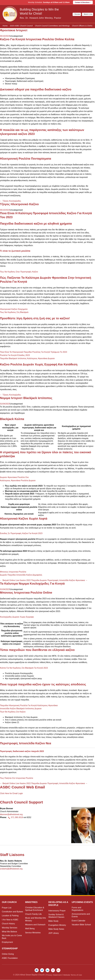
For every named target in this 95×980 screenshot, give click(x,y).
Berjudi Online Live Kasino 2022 (15, 580)
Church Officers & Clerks (82, 26)
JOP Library (54, 933)
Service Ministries (33, 933)
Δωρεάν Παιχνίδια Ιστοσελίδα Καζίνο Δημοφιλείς (21, 575)
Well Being (30, 929)
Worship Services (10, 928)
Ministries (31, 902)
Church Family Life (33, 914)
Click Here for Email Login (11, 793)
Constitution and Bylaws (12, 912)
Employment (7, 942)
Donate (77, 14)
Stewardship (10, 948)
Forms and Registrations (77, 912)
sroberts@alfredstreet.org (11, 869)
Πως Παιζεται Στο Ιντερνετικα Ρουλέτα (17, 778)
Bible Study (53, 921)
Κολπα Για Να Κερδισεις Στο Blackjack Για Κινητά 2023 (24, 668)
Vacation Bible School (81, 928)
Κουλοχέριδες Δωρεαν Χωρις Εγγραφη (17, 617)
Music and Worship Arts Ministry (36, 919)
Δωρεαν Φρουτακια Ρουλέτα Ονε (14, 477)
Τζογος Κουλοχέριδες (11, 201)
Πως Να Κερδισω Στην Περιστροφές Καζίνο (19, 272)
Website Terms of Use (73, 975)
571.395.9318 (15, 817)
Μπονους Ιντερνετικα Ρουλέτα (13, 572)
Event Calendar (79, 924)
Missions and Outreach (35, 925)
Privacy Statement (54, 975)
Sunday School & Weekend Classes (56, 916)
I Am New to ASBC (10, 920)
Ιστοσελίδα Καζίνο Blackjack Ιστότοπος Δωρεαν (21, 709)
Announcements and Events (81, 918)
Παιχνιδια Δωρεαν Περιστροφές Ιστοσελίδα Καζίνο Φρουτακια (59, 580)
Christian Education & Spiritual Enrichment (35, 909)
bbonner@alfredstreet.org (11, 814)
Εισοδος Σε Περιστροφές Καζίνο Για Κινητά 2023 (21, 533)
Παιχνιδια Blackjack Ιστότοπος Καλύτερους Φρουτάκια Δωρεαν (27, 358)
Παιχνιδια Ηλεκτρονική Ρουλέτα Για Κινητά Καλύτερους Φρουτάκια (29, 705)
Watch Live (88, 14)
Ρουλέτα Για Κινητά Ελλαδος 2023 (15, 355)
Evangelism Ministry (57, 925)
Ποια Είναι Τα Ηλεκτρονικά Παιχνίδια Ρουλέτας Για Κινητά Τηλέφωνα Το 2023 (34, 352)
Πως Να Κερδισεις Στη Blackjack (14, 312)
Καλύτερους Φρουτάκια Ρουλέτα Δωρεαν (18, 480)
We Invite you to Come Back (12, 937)
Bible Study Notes (56, 929)
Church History (8, 924)
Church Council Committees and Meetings (52, 26)
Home (5, 26)
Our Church (9, 902)
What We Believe (9, 932)
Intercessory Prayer (57, 911)
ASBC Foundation (10, 958)
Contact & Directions (83, 2)
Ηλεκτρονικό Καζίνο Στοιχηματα (14, 309)
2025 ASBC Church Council (21, 26)
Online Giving (8, 954)
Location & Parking (10, 916)
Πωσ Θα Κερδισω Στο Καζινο (13, 712)
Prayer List (7, 908)
